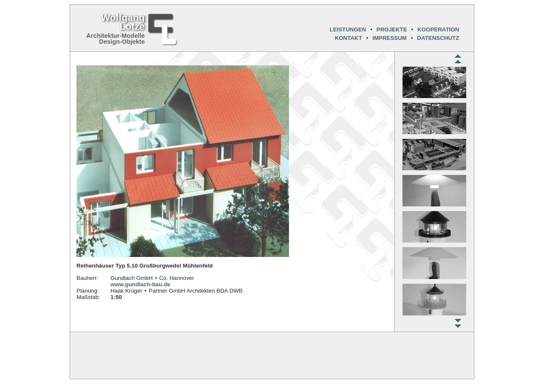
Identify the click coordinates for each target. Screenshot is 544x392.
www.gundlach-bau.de (140, 284)
